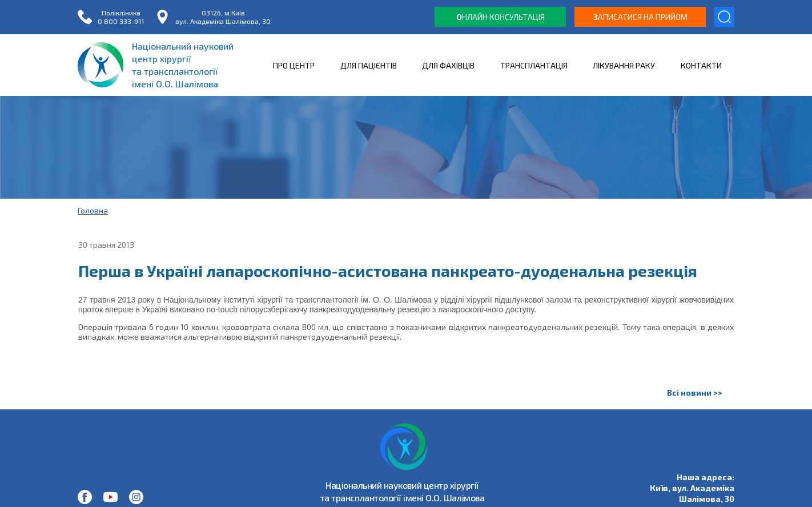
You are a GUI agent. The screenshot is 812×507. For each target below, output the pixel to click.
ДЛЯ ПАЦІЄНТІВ (369, 65)
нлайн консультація (501, 17)
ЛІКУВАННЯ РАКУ (624, 65)
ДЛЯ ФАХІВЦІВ (448, 65)
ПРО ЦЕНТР (294, 65)
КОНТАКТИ (701, 65)
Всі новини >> (695, 393)
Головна (93, 210)
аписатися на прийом (640, 17)
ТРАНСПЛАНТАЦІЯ (534, 65)
